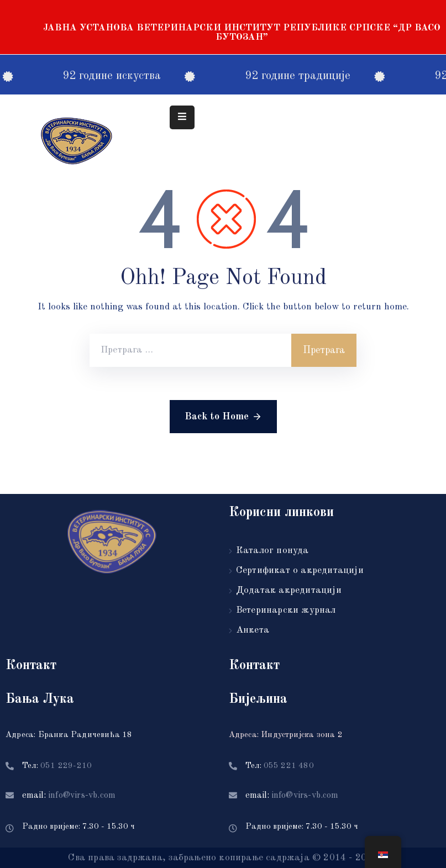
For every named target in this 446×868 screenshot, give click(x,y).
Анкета (253, 630)
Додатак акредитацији (289, 590)
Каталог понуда (272, 551)
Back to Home (223, 417)
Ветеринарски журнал (286, 610)
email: (69, 796)
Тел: (57, 766)
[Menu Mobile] (182, 117)
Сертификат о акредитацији (300, 570)
